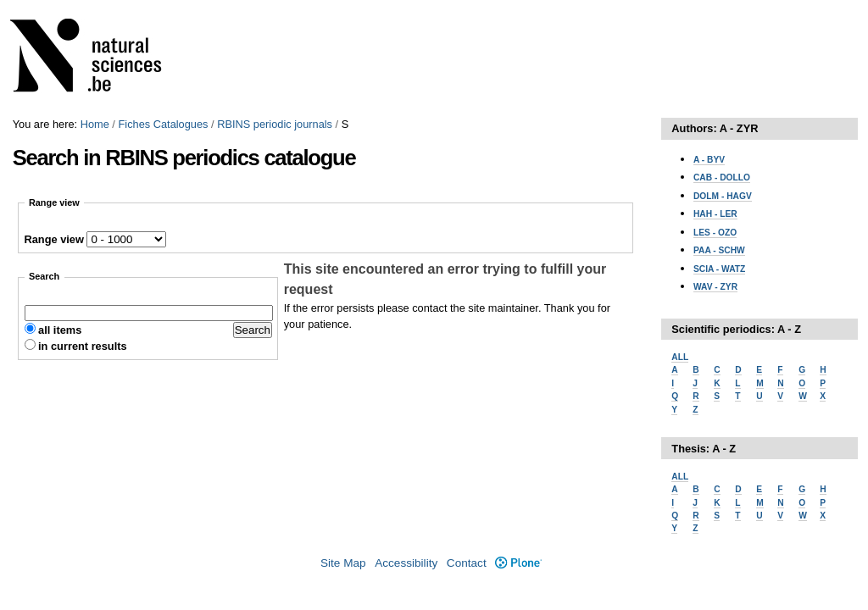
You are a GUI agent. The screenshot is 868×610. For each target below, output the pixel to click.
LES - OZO (715, 233)
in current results (83, 346)
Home (95, 124)
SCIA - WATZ (719, 269)
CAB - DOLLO (722, 177)
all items (60, 330)
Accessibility (406, 563)
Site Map (343, 563)
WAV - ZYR (715, 287)
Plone (518, 563)
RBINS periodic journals (275, 124)
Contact (467, 563)
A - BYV (709, 160)
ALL (680, 357)
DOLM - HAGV (723, 196)
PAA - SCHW (719, 250)
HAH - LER (715, 214)
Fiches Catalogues (163, 124)
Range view (54, 239)
